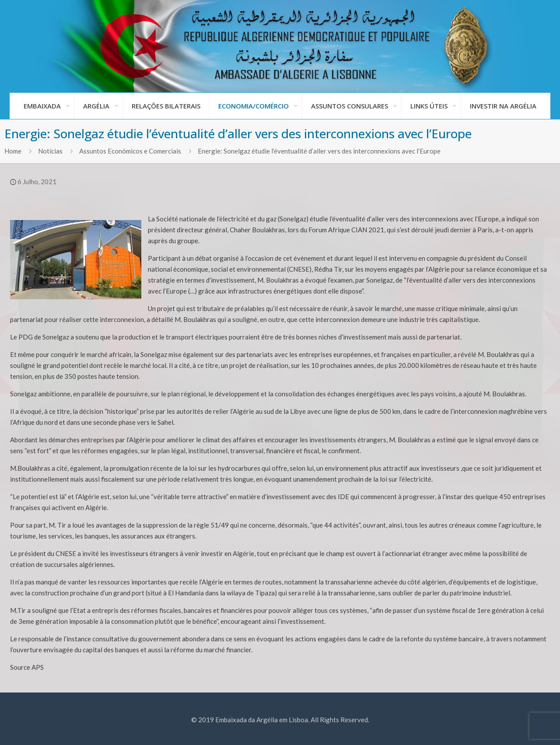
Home (13, 151)
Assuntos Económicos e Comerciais (130, 151)
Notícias (50, 151)
